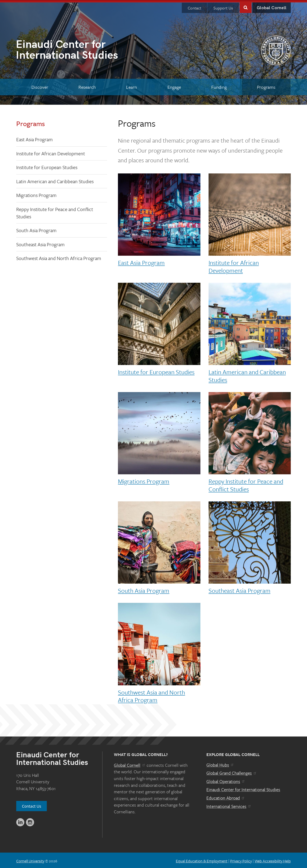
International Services (229, 805)
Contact (194, 6)
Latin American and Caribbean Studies (55, 180)
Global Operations (226, 780)
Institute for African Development (51, 152)
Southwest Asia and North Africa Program (59, 257)
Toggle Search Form (246, 6)
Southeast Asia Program (40, 243)
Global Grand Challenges (232, 772)
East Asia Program (34, 138)
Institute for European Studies (47, 166)
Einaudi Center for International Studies (243, 788)
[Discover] (40, 86)
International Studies (85, 49)
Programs (31, 122)
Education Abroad (226, 797)
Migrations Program (36, 194)
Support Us (223, 6)
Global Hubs (220, 764)
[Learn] (132, 86)
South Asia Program (36, 229)
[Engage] (174, 86)
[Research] (87, 86)
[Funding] (219, 86)
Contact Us (32, 805)
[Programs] (266, 86)
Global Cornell (272, 7)
